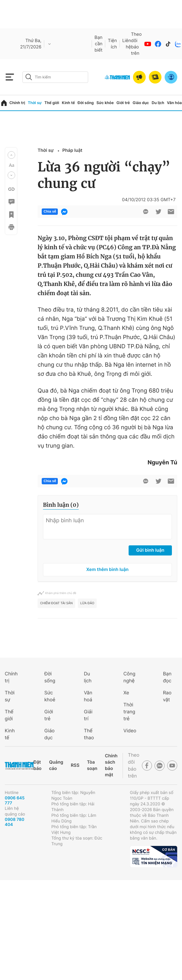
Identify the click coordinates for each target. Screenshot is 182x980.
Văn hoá (88, 696)
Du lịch (158, 103)
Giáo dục (141, 103)
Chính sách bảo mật (111, 765)
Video (130, 731)
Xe (126, 693)
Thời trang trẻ (129, 712)
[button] (11, 155)
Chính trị (17, 103)
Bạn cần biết (98, 44)
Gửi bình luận (150, 550)
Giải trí (88, 715)
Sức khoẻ (50, 696)
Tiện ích (112, 44)
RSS (75, 765)
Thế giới (52, 103)
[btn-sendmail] (171, 212)
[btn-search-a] (29, 77)
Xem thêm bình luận (107, 570)
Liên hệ (127, 44)
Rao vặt (167, 696)
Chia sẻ (50, 212)
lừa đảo (87, 603)
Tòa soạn (92, 765)
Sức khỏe (105, 103)
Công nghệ (130, 677)
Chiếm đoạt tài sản (56, 603)
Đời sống (86, 103)
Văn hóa (174, 103)
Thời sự (35, 103)
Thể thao (89, 734)
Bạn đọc (167, 677)
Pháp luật (72, 150)
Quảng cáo (56, 765)
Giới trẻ (123, 103)
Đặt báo (37, 765)
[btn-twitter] (158, 212)
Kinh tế (68, 103)
